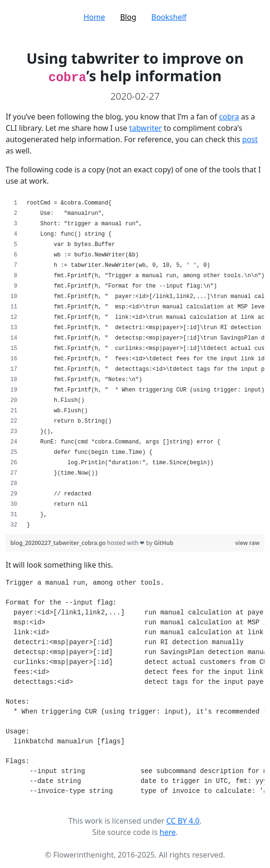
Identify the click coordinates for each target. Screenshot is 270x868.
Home (94, 17)
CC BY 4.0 (183, 821)
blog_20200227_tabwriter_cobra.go (59, 543)
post (250, 139)
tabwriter (146, 128)
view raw (247, 543)
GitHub (164, 543)
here (168, 832)
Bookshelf (169, 17)
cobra (229, 117)
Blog (128, 17)
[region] (135, 364)
